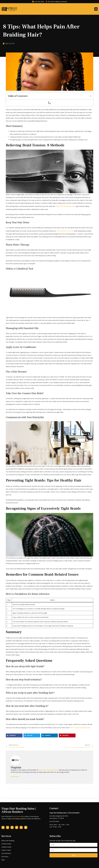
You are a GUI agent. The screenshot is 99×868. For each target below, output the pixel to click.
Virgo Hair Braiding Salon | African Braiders (21, 808)
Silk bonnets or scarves (64, 230)
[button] (96, 9)
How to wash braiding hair (78, 726)
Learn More (15, 775)
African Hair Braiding (18, 813)
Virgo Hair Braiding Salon (63, 205)
